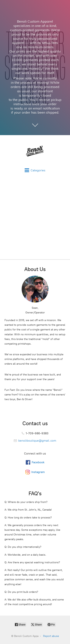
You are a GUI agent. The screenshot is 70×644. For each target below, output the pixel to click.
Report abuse (51, 636)
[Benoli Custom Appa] (35, 152)
